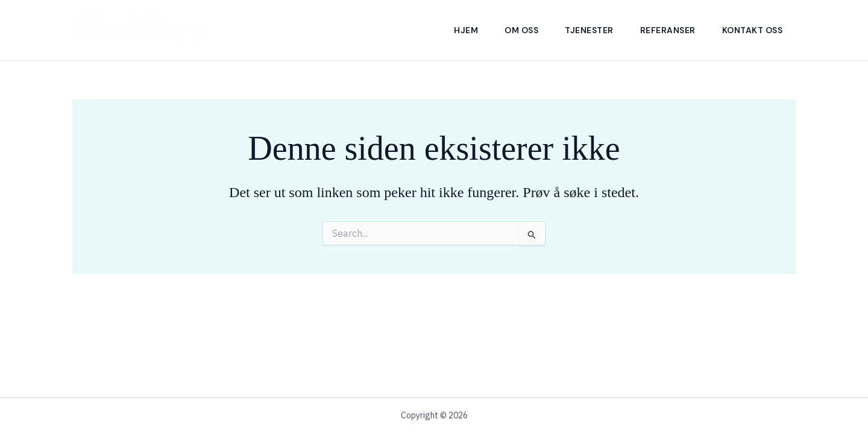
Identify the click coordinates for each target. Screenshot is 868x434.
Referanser (668, 30)
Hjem (466, 30)
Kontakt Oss (753, 30)
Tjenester (589, 30)
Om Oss (521, 30)
